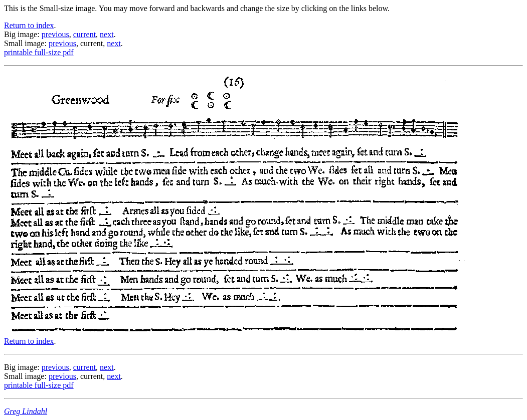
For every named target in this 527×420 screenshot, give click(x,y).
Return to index (29, 25)
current (84, 34)
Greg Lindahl (26, 411)
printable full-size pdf (39, 52)
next (107, 34)
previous (55, 34)
